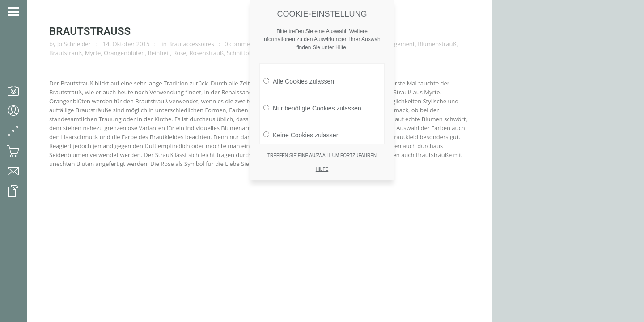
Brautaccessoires (191, 44)
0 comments (241, 44)
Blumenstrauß (437, 44)
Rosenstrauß (206, 53)
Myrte (93, 53)
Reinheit (159, 53)
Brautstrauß (90, 31)
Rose (180, 53)
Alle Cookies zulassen (299, 77)
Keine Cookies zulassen (301, 131)
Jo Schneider (74, 44)
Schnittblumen (246, 53)
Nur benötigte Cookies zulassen (312, 104)
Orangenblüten (124, 53)
